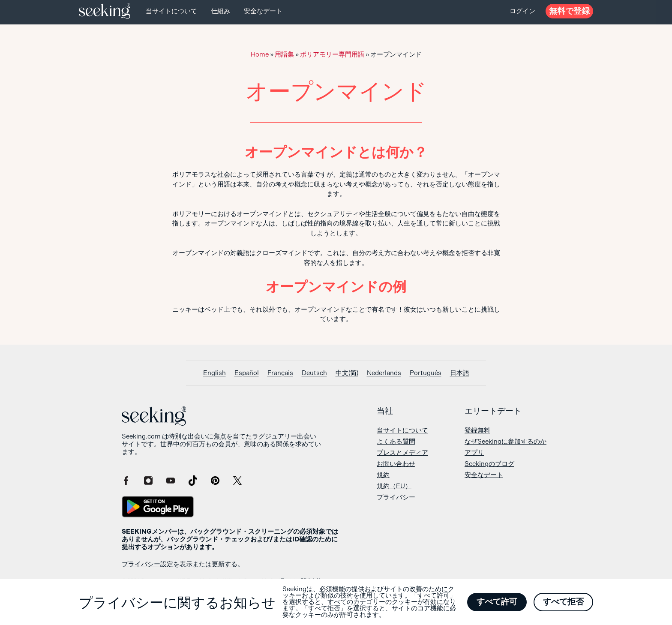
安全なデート (263, 11)
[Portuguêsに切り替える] (426, 373)
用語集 (284, 54)
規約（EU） (394, 486)
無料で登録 (569, 11)
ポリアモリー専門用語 (332, 54)
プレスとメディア (402, 453)
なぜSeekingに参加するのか (505, 442)
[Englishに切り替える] (214, 373)
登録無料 (477, 430)
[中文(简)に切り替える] (347, 373)
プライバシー (396, 497)
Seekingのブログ (489, 464)
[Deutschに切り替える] (314, 373)
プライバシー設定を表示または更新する (180, 564)
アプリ (474, 453)
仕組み (220, 11)
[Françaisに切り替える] (280, 373)
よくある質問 (396, 442)
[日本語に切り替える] (460, 373)
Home (260, 54)
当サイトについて (171, 11)
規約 (383, 475)
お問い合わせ (396, 464)
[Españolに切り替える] (247, 373)
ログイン (522, 11)
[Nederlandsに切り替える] (384, 373)
